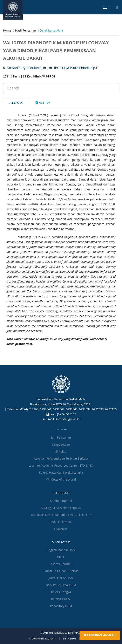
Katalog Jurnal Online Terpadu (61, 508)
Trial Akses (61, 529)
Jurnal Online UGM (61, 578)
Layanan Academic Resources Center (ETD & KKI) (61, 465)
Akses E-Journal (61, 564)
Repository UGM (61, 606)
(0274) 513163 (67, 414)
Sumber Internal (61, 501)
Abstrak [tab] (16, 103)
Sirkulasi (61, 451)
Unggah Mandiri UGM (61, 550)
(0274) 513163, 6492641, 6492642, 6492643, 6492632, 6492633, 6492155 (68, 409)
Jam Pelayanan (61, 437)
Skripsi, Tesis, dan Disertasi (61, 571)
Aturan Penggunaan (42, 639)
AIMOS (61, 557)
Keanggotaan (61, 444)
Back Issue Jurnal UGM (61, 585)
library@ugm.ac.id (68, 419)
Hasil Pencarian (25, 30)
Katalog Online (61, 599)
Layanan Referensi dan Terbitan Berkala (61, 458)
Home (7, 30)
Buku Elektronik (61, 522)
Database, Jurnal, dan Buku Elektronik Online (61, 515)
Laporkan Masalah (100, 635)
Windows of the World (61, 479)
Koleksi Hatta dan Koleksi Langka (61, 472)
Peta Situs (70, 639)
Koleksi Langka (61, 592)
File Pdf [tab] (43, 103)
